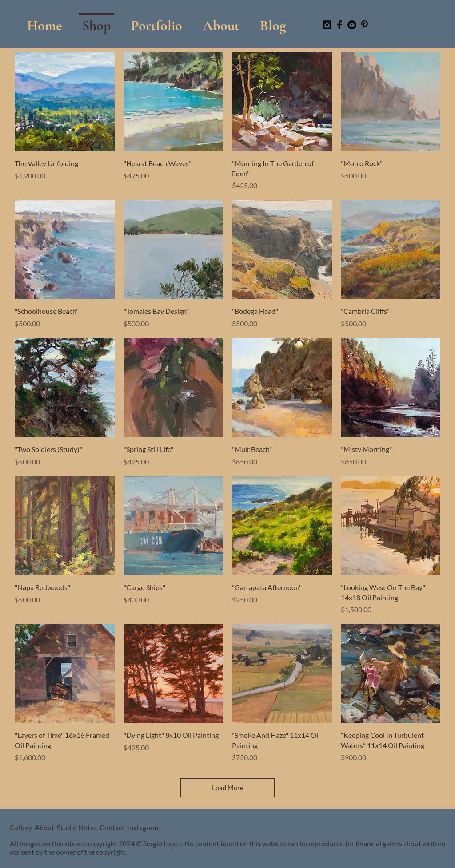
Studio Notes (76, 827)
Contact (113, 827)
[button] (157, 22)
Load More (228, 788)
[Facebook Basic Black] (339, 25)
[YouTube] (352, 25)
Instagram (143, 827)
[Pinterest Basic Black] (364, 25)
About (44, 827)
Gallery (21, 827)
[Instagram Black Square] (327, 25)
